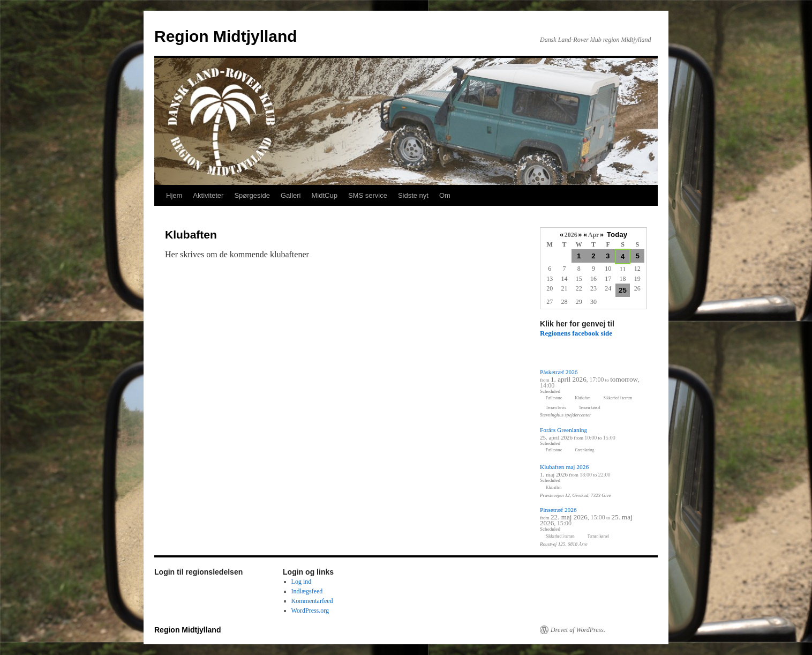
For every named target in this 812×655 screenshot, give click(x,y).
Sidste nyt (413, 195)
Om (445, 195)
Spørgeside (252, 195)
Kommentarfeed (312, 601)
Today (617, 235)
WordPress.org (310, 611)
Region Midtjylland (226, 36)
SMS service (368, 195)
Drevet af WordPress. (578, 630)
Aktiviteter (208, 195)
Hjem (174, 195)
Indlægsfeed (307, 591)
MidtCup (324, 195)
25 (623, 290)
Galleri (291, 195)
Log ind (302, 582)
